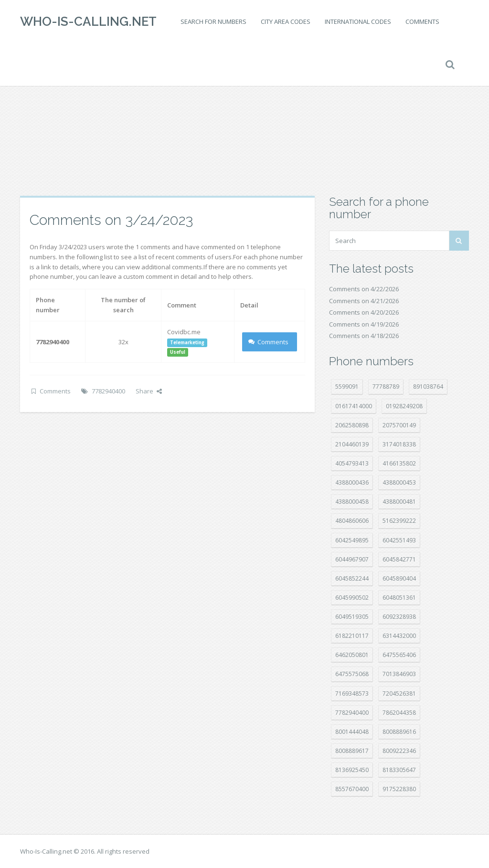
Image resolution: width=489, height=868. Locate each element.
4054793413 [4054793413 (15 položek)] (352, 463)
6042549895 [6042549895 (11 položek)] (352, 540)
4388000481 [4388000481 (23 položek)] (399, 502)
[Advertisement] (244, 119)
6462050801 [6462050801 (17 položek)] (352, 655)
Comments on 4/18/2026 (364, 336)
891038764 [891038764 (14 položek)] (428, 386)
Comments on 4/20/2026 (364, 312)
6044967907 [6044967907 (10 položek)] (352, 559)
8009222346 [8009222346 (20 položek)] (399, 751)
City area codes (286, 21)
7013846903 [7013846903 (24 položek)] (399, 674)
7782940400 (108, 391)
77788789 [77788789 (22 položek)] (386, 386)
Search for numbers (213, 21)
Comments (422, 21)
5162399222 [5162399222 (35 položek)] (399, 521)
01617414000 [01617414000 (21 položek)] (354, 406)
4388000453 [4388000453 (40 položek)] (399, 482)
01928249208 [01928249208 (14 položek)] (404, 406)
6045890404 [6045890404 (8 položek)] (399, 578)
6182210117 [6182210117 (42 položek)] (352, 636)
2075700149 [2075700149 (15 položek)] (399, 425)
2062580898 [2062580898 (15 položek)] (352, 425)
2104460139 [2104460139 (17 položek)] (352, 444)
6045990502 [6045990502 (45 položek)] (352, 598)
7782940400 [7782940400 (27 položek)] (352, 713)
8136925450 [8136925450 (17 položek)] (352, 770)
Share (149, 391)
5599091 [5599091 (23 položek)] (347, 386)
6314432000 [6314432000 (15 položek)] (399, 636)
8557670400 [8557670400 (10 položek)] (352, 789)
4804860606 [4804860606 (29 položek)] (352, 521)
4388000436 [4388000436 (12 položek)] (352, 482)
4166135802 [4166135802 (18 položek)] (399, 463)
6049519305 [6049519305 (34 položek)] (352, 617)
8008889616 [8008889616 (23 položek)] (399, 732)
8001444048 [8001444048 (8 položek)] (352, 732)
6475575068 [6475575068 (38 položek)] (352, 674)
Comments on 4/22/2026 (364, 289)
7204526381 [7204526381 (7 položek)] (399, 693)
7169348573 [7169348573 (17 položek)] (352, 693)
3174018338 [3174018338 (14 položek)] (399, 444)
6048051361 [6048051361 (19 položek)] (399, 598)
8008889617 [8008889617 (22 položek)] (352, 751)
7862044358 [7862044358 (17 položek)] (399, 713)
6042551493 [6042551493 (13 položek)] (399, 540)
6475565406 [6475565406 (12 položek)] (399, 655)
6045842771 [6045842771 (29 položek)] (399, 559)
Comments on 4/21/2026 (364, 301)
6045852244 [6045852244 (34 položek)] (352, 578)
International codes (358, 21)
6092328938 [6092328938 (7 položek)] (399, 617)
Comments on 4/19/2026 (364, 324)
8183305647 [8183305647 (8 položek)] (399, 770)
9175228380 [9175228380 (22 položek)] (399, 789)
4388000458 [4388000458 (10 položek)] (352, 502)
